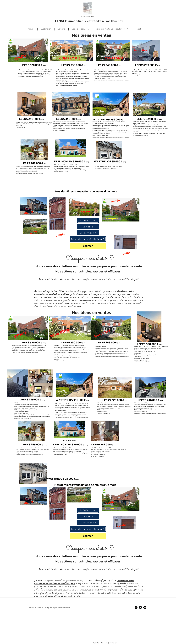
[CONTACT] (88, 246)
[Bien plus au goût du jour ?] (88, 239)
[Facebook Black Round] (136, 607)
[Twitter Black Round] (140, 607)
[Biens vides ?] (88, 233)
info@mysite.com (111, 643)
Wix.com (67, 608)
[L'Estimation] (88, 220)
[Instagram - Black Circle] (145, 607)
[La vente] (88, 227)
